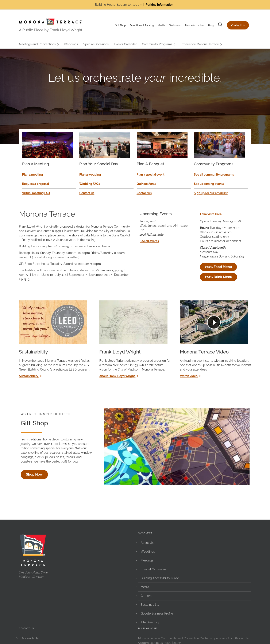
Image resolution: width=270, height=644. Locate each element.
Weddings (148, 552)
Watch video (190, 376)
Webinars (175, 25)
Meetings (147, 560)
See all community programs (214, 175)
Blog (211, 25)
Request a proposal (36, 184)
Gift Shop (120, 25)
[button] (220, 25)
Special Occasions (153, 569)
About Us (147, 543)
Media (161, 25)
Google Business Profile (157, 613)
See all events (149, 241)
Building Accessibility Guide (160, 578)
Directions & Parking (142, 25)
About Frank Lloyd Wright (119, 376)
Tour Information (194, 25)
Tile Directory (150, 622)
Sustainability (30, 376)
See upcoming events (209, 184)
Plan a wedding (90, 175)
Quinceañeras (146, 184)
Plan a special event (151, 175)
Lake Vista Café (211, 214)
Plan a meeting (32, 175)
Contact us (87, 193)
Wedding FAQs (90, 184)
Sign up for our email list (211, 193)
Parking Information (159, 5)
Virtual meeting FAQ (36, 193)
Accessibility (30, 638)
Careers (146, 596)
